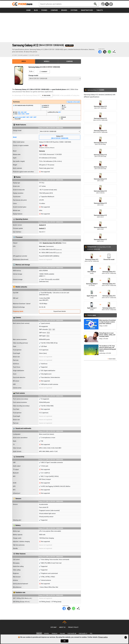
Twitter (105, 52)
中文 (91, 633)
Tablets (100, 10)
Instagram (103, 4)
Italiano (62, 633)
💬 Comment (43, 72)
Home (28, 10)
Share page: (114, 52)
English (39, 633)
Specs (24, 61)
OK (64, 641)
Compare (54, 10)
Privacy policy (73, 627)
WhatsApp (109, 52)
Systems (74, 10)
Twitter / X (107, 4)
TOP (65, 623)
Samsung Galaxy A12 (100, 105)
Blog (36, 10)
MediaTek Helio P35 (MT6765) (52, 243)
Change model (33, 75)
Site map (54, 627)
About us (62, 627)
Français (55, 633)
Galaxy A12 (60, 137)
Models (47, 61)
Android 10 (42, 225)
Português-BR (72, 633)
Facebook (111, 4)
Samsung (42, 151)
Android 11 (42, 228)
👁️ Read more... (47, 95)
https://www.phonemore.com (23, 4)
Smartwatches (87, 10)
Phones (44, 10)
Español (47, 633)
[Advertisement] (64, 27)
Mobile (92, 315)
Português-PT (83, 633)
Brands (64, 10)
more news (112, 359)
